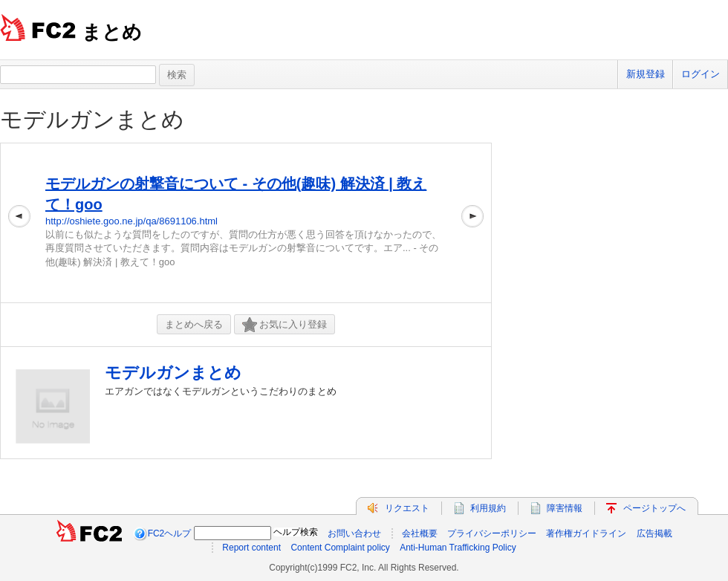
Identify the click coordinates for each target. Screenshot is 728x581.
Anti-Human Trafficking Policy (458, 548)
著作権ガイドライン (586, 533)
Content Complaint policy (340, 548)
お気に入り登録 (285, 325)
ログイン (701, 74)
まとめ (112, 32)
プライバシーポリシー (492, 533)
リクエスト (407, 508)
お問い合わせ (354, 533)
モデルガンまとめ (92, 119)
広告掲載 (654, 533)
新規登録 (646, 74)
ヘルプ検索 (296, 532)
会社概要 (420, 533)
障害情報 (565, 508)
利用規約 (488, 508)
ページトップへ (654, 508)
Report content (251, 548)
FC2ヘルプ (170, 533)
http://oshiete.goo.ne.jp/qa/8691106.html (131, 221)
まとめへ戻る (194, 324)
